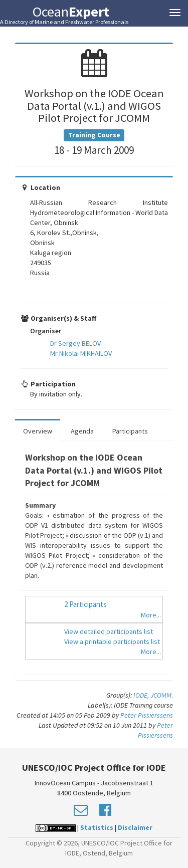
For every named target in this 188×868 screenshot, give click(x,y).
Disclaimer (135, 827)
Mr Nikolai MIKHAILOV (81, 353)
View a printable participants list (112, 641)
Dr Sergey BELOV (75, 343)
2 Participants (85, 604)
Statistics (97, 827)
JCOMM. (162, 695)
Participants (130, 431)
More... (151, 615)
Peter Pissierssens (147, 715)
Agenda (82, 431)
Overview (38, 431)
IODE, (142, 695)
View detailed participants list (109, 631)
